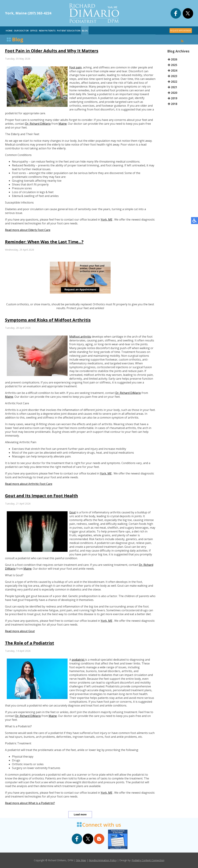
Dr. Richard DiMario (38, 124)
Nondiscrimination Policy (103, 860)
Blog (85, 31)
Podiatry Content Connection (148, 860)
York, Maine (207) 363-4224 (28, 13)
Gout (73, 512)
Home (9, 31)
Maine (63, 124)
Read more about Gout (20, 631)
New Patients (47, 31)
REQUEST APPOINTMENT (181, 31)
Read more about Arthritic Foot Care (29, 484)
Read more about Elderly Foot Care (28, 230)
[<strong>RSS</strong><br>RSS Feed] (182, 41)
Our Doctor (21, 31)
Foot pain (75, 67)
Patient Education (69, 31)
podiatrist (78, 660)
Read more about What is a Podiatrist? (30, 803)
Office (34, 31)
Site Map (81, 860)
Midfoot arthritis (80, 337)
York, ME (107, 220)
